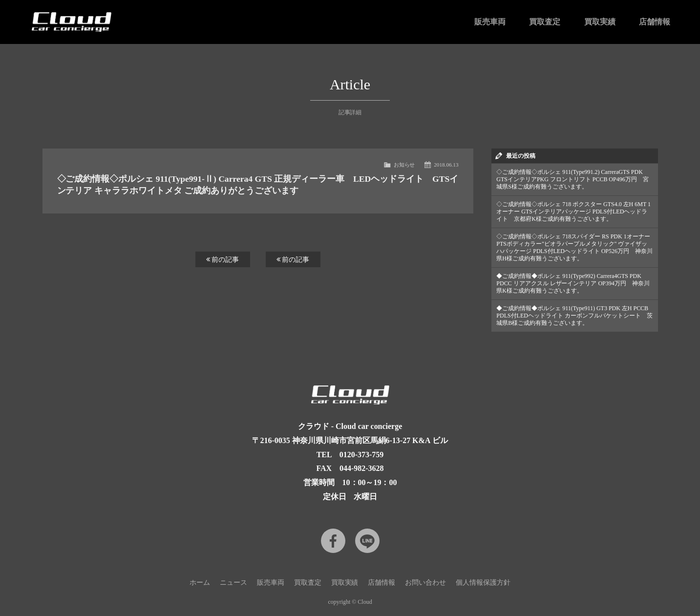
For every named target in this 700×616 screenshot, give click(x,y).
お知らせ (404, 165)
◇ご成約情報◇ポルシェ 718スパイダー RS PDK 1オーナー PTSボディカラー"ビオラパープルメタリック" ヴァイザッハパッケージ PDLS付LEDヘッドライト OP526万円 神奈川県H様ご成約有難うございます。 (574, 247)
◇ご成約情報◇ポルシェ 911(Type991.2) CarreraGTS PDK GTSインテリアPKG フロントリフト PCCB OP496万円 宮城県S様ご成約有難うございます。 (572, 179)
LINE (367, 541)
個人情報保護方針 (483, 583)
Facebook (333, 541)
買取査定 (545, 22)
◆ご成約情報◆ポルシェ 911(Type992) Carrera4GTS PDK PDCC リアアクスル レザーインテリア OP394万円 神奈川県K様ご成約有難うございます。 (573, 283)
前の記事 (223, 259)
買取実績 (600, 22)
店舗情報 (655, 22)
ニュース (233, 583)
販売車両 (490, 22)
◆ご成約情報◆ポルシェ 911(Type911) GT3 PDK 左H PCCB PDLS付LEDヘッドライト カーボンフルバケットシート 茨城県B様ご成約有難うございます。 (574, 316)
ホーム (200, 583)
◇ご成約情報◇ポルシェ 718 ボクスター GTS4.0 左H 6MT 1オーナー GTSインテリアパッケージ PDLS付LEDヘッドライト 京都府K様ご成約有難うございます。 (573, 212)
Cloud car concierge (72, 22)
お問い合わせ (425, 583)
